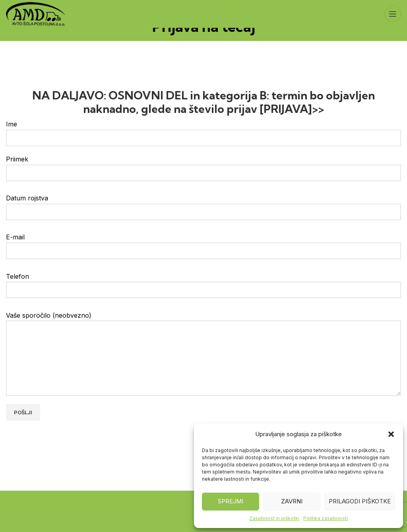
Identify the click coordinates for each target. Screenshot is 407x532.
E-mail (203, 244)
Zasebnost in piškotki (274, 518)
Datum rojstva (203, 205)
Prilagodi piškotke (360, 501)
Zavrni (292, 501)
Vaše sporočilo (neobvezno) (203, 337)
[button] (391, 434)
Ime (203, 131)
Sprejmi (231, 501)
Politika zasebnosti (326, 518)
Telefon (203, 283)
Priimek (203, 166)
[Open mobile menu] (393, 14)
